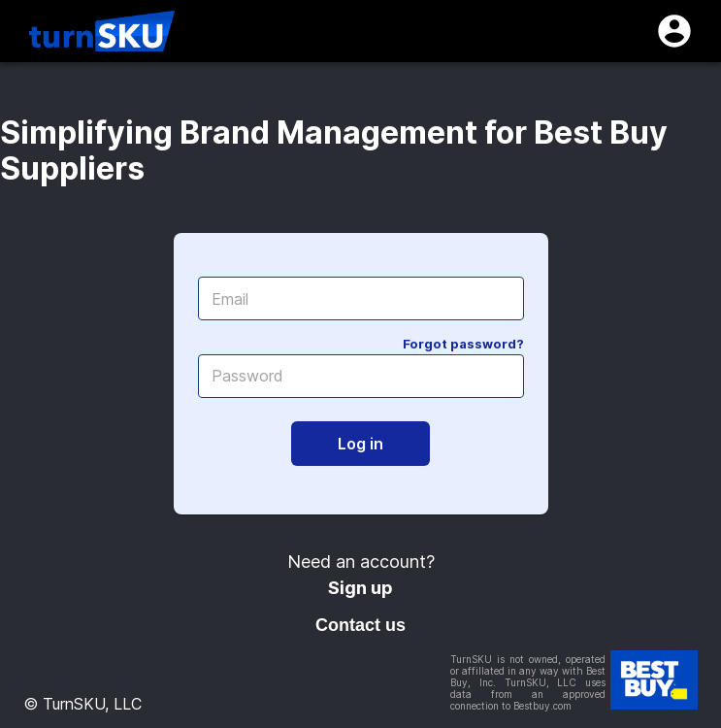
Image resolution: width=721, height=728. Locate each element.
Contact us (360, 625)
